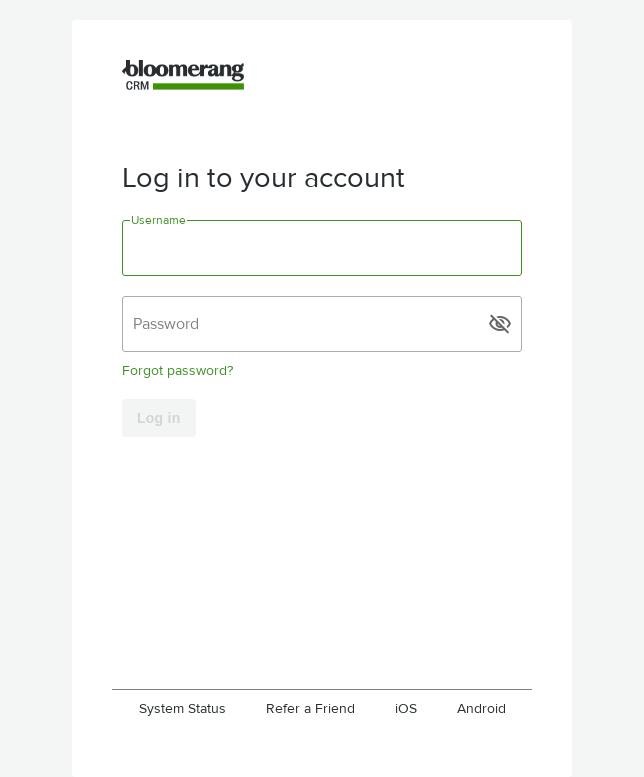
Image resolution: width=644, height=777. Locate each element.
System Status (182, 708)
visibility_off (500, 324)
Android (481, 708)
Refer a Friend (310, 708)
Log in (159, 418)
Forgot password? (177, 370)
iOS (406, 708)
